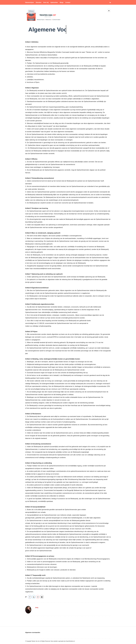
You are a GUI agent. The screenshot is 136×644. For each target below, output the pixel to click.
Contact (68, 2)
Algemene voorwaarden (33, 632)
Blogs (62, 2)
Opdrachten (54, 2)
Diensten (39, 2)
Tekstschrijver (29, 2)
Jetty (37, 607)
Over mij (46, 2)
